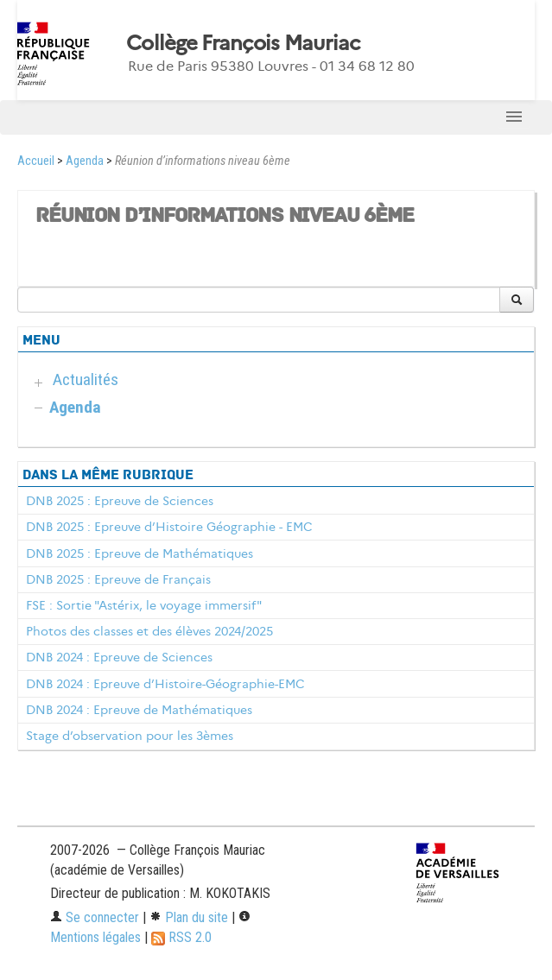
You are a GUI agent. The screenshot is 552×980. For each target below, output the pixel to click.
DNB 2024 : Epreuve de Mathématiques (139, 710)
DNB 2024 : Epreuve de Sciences (119, 657)
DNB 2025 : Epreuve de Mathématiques (140, 553)
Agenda (85, 161)
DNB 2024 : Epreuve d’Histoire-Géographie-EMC (165, 684)
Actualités (86, 379)
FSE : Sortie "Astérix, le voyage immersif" (144, 605)
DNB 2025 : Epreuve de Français (118, 579)
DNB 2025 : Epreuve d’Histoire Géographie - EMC (169, 527)
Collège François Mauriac (243, 43)
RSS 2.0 (181, 937)
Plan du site (189, 917)
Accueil (36, 161)
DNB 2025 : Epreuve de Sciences (120, 501)
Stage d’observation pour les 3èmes (130, 736)
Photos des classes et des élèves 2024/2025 (149, 631)
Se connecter (95, 917)
